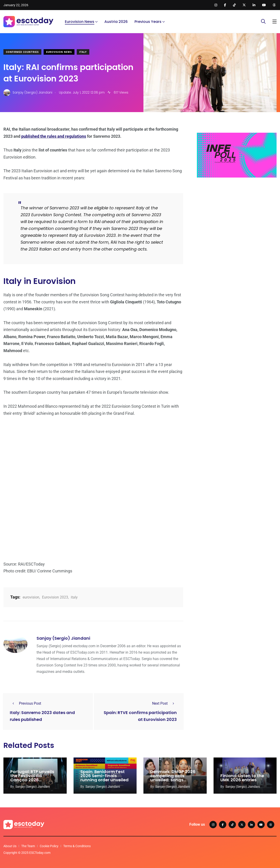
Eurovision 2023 (55, 597)
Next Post (164, 703)
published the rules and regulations (54, 136)
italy (74, 597)
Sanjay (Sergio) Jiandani (63, 638)
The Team (28, 846)
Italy (83, 52)
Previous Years (148, 22)
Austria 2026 (116, 22)
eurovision (31, 597)
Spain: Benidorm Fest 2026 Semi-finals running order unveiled (104, 776)
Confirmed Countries (22, 52)
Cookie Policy (49, 846)
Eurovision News (80, 22)
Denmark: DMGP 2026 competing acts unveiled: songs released (173, 778)
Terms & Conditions (77, 846)
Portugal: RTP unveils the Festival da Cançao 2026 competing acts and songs (32, 780)
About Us (10, 846)
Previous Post (25, 703)
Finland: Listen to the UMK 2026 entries (242, 778)
